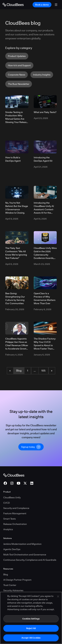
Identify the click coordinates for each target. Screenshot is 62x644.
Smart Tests (10, 519)
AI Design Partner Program (17, 580)
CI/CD (7, 503)
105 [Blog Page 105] (43, 371)
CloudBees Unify (12, 497)
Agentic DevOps (12, 549)
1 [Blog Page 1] (28, 371)
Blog (19, 371)
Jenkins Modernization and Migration (22, 544)
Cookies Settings (31, 619)
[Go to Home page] (13, 5)
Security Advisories (13, 590)
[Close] (58, 597)
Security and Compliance (16, 508)
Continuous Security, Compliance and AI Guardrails (30, 560)
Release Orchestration (15, 524)
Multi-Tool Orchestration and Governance (25, 555)
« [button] (10, 371)
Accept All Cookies (31, 638)
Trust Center (10, 585)
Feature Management (15, 513)
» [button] (52, 371)
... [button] (35, 371)
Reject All (31, 628)
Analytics (8, 529)
